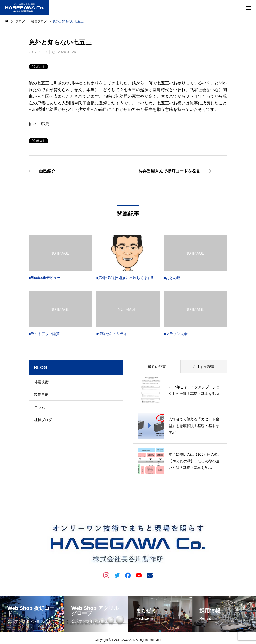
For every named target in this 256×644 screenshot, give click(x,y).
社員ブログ (43, 420)
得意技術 (41, 382)
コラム (39, 407)
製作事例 (41, 394)
